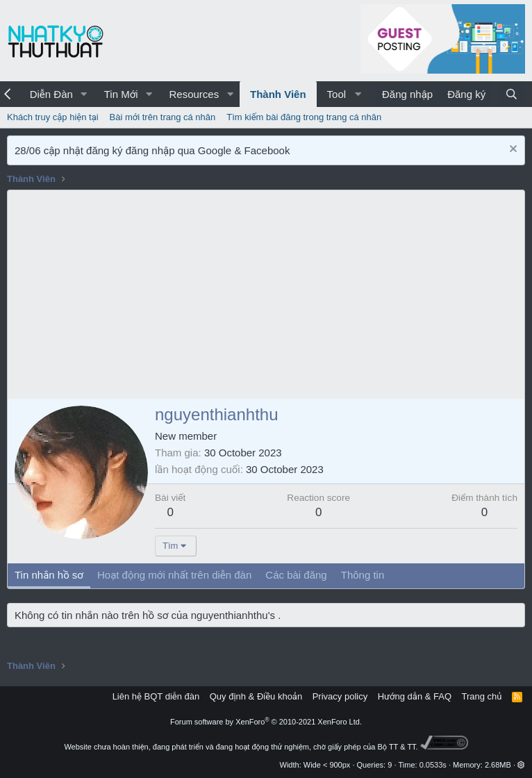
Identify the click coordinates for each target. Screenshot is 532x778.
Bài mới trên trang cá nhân (163, 117)
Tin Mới (121, 94)
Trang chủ (482, 696)
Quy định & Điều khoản (256, 696)
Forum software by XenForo (266, 722)
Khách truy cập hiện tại (53, 117)
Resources (194, 94)
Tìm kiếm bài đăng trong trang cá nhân (304, 117)
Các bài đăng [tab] (296, 575)
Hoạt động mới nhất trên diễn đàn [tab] (174, 575)
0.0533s (433, 765)
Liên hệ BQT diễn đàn (156, 696)
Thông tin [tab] (363, 575)
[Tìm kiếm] (512, 94)
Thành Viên (278, 94)
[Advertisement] (266, 295)
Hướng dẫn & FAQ (415, 696)
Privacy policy (340, 696)
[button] (84, 94)
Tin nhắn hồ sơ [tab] (49, 575)
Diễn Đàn (51, 94)
